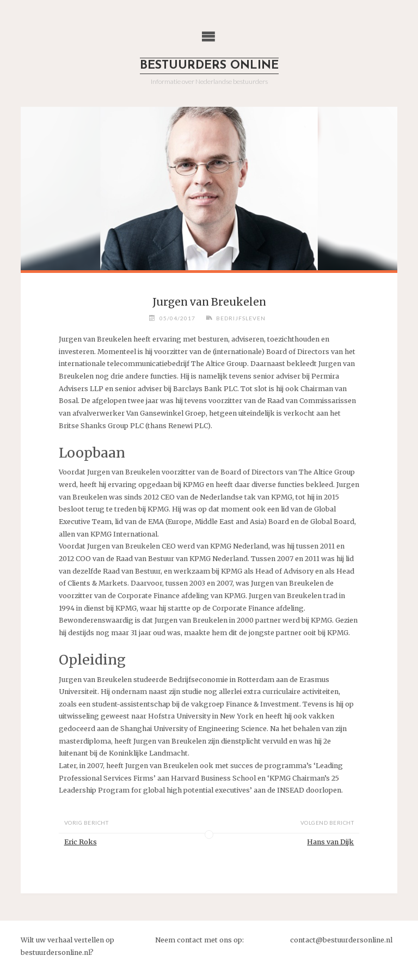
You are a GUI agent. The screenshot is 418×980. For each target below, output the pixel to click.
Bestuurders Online (209, 66)
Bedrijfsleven (241, 318)
